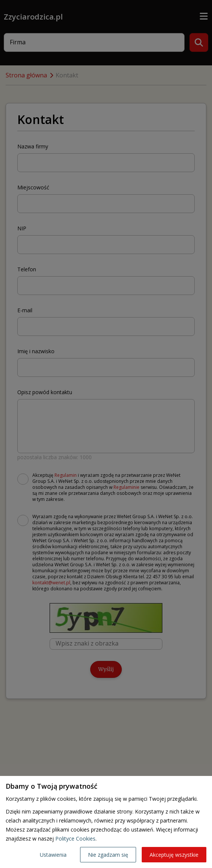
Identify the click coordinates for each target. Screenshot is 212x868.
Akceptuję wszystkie (174, 855)
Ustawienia (53, 855)
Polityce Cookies (75, 839)
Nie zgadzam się (108, 855)
